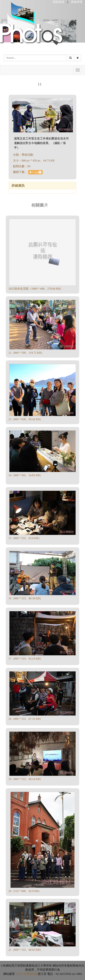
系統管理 (77, 2)
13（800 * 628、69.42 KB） (26, 419)
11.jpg (35, 172)
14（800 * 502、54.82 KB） (26, 475)
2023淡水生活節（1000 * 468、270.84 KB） (36, 289)
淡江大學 (23, 974)
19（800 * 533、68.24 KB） (26, 779)
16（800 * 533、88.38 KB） (26, 598)
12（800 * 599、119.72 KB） (26, 353)
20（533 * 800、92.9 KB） (25, 891)
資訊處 (33, 974)
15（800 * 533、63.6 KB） (25, 538)
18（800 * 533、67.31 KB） (26, 719)
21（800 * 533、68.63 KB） (26, 950)
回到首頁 (59, 2)
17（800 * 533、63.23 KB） (26, 659)
